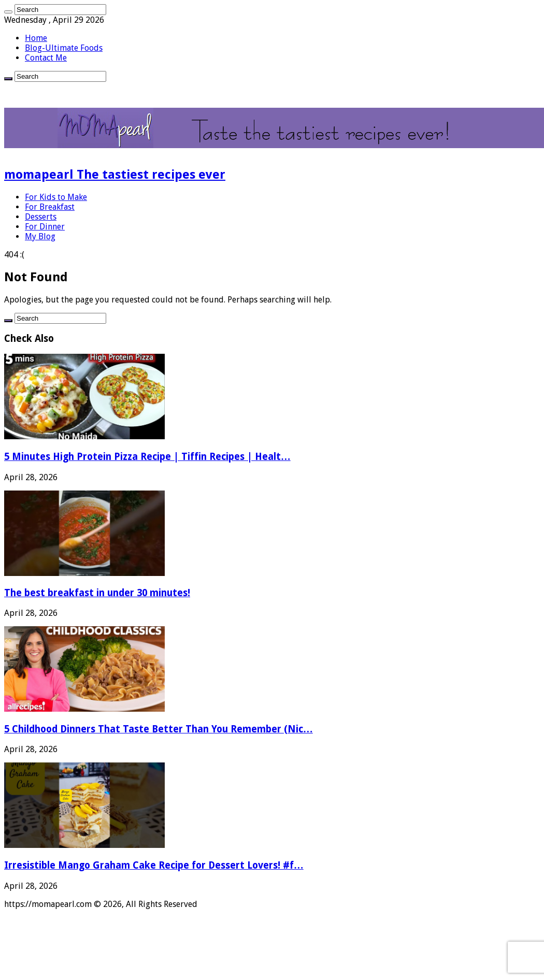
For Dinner (45, 227)
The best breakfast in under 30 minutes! (97, 593)
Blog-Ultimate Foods (64, 48)
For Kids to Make (56, 197)
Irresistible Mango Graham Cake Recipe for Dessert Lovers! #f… (154, 865)
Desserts (41, 217)
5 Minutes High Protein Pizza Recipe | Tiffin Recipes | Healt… (147, 457)
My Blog (40, 236)
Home (36, 38)
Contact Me (46, 58)
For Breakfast (50, 207)
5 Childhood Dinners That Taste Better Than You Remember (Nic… (159, 729)
